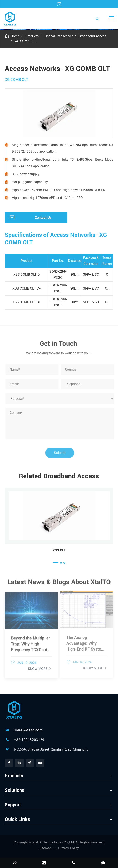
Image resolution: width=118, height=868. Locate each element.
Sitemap (45, 848)
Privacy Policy (69, 848)
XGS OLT (59, 550)
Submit (61, 453)
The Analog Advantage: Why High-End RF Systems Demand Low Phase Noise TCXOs (86, 641)
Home (15, 36)
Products (32, 36)
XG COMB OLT (26, 41)
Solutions (14, 790)
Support (13, 805)
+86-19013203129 (29, 740)
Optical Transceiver (59, 36)
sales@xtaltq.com (28, 730)
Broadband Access (92, 36)
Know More (40, 667)
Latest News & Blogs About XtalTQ (59, 583)
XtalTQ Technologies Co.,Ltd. (54, 842)
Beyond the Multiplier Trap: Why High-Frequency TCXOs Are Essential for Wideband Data (31, 642)
